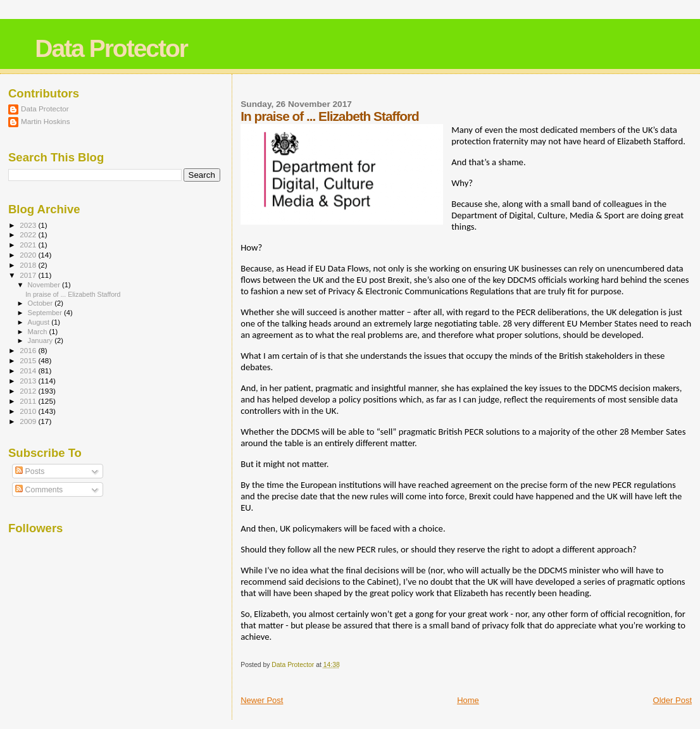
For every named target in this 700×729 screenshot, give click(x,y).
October (41, 303)
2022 (29, 234)
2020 (29, 255)
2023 (29, 225)
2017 (29, 275)
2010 (29, 411)
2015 (29, 360)
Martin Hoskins (46, 121)
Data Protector (111, 48)
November (45, 285)
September (46, 313)
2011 (29, 401)
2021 (29, 245)
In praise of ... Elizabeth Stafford (73, 294)
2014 (29, 371)
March (39, 332)
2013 (29, 381)
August (40, 322)
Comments (39, 490)
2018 (29, 265)
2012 (29, 391)
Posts (30, 471)
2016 (29, 350)
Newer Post (262, 700)
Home (468, 700)
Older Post (672, 700)
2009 (29, 421)
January (41, 340)
